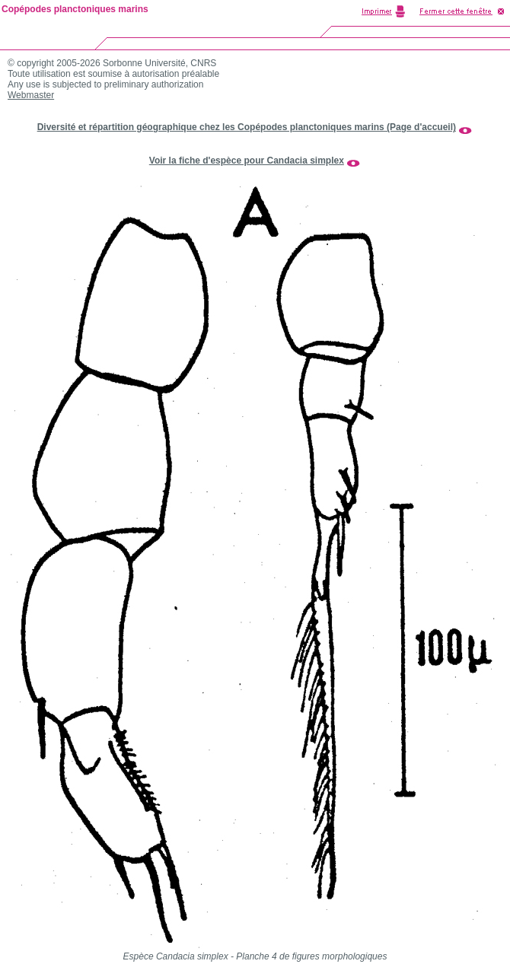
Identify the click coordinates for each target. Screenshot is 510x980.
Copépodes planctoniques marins (75, 9)
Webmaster (31, 95)
